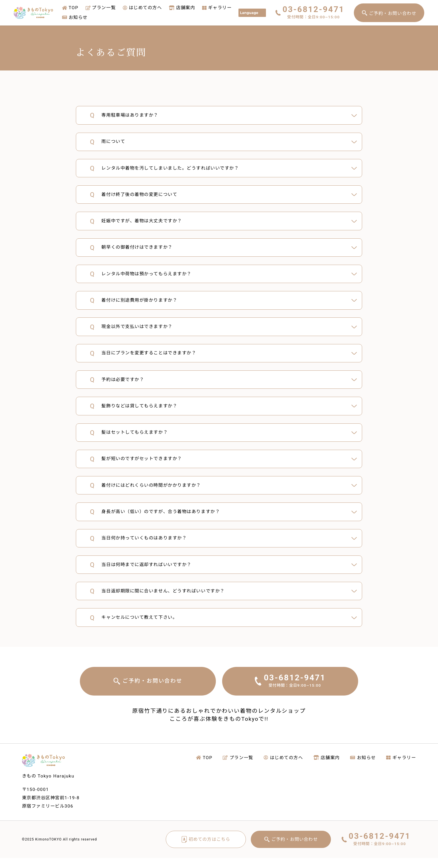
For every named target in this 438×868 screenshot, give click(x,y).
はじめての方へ (142, 8)
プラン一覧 (101, 8)
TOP (70, 8)
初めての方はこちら (206, 849)
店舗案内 (182, 8)
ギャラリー (217, 8)
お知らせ (75, 17)
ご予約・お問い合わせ (393, 13)
